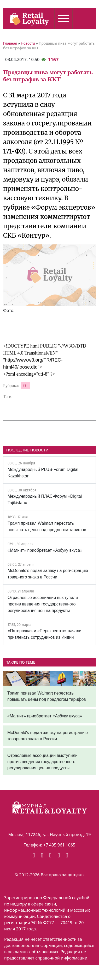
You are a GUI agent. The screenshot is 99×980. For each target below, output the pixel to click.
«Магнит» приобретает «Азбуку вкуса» (45, 550)
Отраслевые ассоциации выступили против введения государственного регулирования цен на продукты (43, 604)
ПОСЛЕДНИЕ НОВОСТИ (27, 450)
